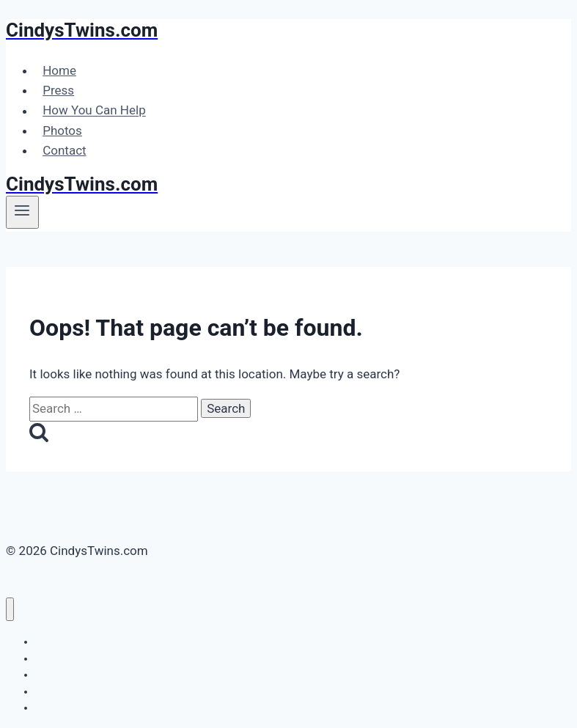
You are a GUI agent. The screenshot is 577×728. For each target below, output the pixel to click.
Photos (62, 130)
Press (58, 90)
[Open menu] (22, 212)
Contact (64, 150)
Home (59, 70)
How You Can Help (94, 111)
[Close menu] (10, 610)
